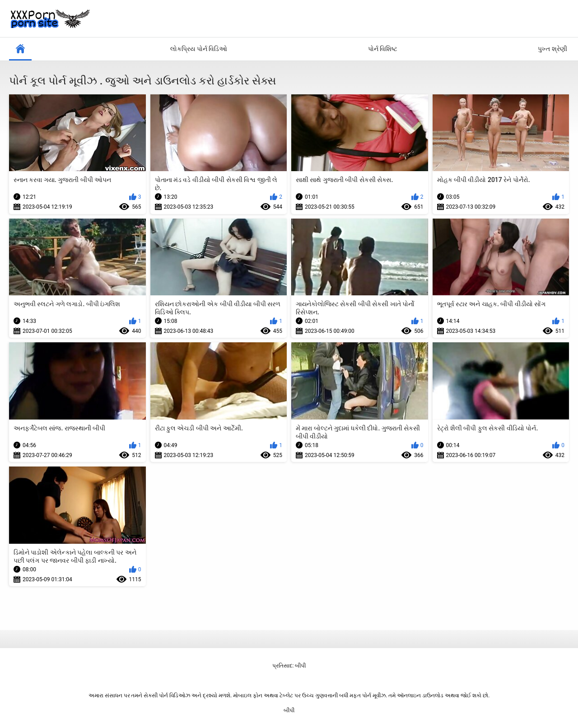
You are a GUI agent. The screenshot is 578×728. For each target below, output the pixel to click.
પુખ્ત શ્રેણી (552, 49)
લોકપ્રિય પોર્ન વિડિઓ (199, 49)
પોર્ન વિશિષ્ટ (383, 49)
